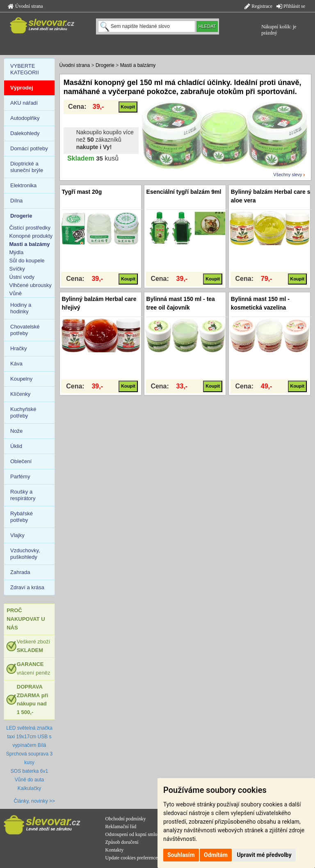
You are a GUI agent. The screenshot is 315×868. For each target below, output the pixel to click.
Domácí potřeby (29, 148)
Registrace (258, 6)
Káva (16, 364)
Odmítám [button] (216, 855)
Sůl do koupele (27, 261)
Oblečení (21, 461)
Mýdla (17, 252)
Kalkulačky (29, 788)
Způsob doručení (122, 842)
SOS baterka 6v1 (29, 771)
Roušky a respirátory (23, 495)
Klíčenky (20, 394)
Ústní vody (22, 277)
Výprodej (22, 88)
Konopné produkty (31, 236)
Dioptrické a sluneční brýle (27, 167)
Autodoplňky (25, 118)
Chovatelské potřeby (25, 330)
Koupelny (21, 379)
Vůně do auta (29, 780)
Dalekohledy (25, 133)
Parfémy (20, 476)
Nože (16, 431)
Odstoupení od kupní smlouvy (135, 834)
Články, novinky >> (35, 801)
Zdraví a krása (27, 587)
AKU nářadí (24, 103)
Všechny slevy (288, 175)
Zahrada (20, 572)
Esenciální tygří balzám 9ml (184, 192)
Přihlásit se (291, 6)
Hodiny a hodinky (21, 308)
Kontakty (115, 850)
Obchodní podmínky (126, 819)
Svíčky (17, 269)
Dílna (16, 201)
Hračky (18, 348)
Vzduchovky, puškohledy (25, 554)
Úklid (16, 446)
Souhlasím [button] (181, 855)
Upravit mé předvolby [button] (264, 855)
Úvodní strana (25, 6)
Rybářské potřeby (22, 517)
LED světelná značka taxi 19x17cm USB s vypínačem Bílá (29, 737)
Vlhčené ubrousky (31, 285)
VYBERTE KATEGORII (25, 69)
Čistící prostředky (30, 228)
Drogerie (105, 65)
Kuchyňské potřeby (23, 412)
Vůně (16, 293)
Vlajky (17, 535)
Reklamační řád (121, 827)
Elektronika (23, 185)
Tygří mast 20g (82, 192)
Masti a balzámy (138, 65)
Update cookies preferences (133, 858)
